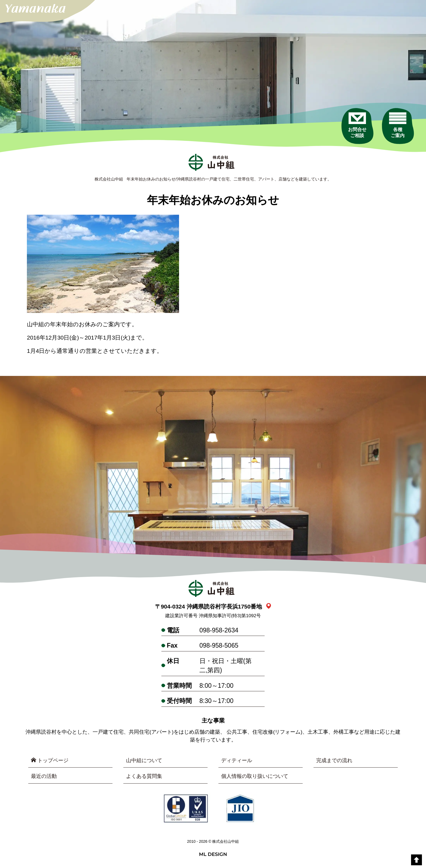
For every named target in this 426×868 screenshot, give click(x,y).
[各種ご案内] (397, 126)
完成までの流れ (334, 760)
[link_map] (269, 606)
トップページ (50, 760)
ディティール (237, 760)
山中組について (144, 760)
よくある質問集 (144, 776)
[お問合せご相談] (357, 126)
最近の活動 (44, 776)
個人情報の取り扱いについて (255, 776)
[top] (416, 860)
